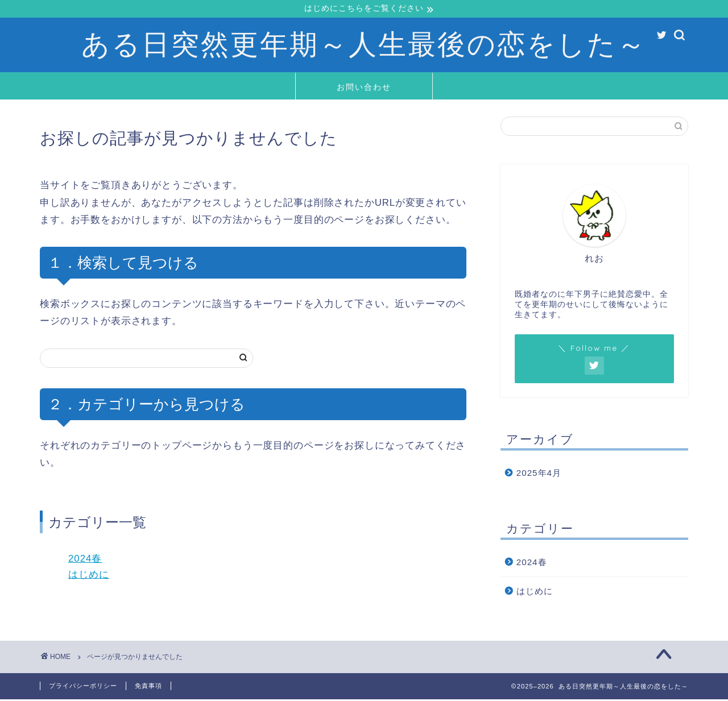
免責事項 (148, 687)
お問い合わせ (364, 88)
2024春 (85, 560)
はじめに (89, 576)
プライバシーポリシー (83, 687)
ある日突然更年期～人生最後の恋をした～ (364, 45)
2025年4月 (539, 474)
